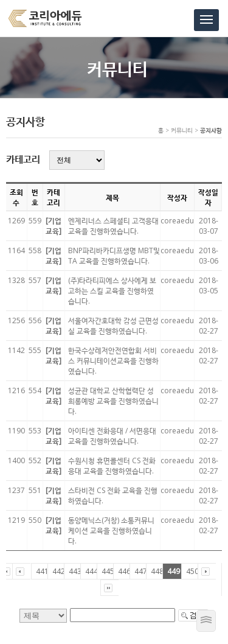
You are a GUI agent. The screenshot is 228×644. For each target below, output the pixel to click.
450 (192, 571)
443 (75, 571)
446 (124, 571)
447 (141, 571)
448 (157, 571)
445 (108, 571)
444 (92, 571)
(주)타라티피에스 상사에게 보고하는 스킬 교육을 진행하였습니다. (112, 291)
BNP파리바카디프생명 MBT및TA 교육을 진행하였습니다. (114, 256)
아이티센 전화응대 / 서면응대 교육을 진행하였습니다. (112, 436)
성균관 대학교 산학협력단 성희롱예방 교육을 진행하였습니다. (113, 401)
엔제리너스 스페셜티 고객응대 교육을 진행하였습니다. (113, 226)
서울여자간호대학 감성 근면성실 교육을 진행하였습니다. (113, 326)
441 (42, 571)
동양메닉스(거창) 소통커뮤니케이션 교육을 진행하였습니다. (111, 530)
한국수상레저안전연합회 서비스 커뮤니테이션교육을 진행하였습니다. (113, 361)
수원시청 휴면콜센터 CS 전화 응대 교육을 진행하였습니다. (112, 466)
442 (59, 571)
